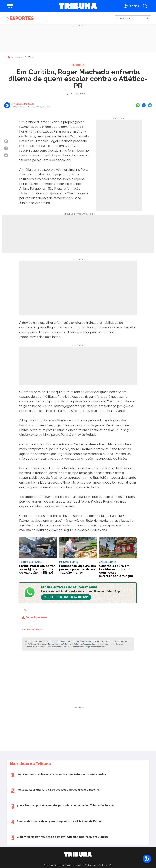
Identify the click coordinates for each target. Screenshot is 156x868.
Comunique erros (35, 617)
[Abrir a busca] (145, 6)
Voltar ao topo (32, 630)
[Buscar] (133, 18)
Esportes (22, 18)
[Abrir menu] (10, 6)
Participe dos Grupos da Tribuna (66, 597)
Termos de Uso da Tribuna (59, 644)
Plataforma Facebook (82, 644)
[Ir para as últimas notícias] (131, 6)
